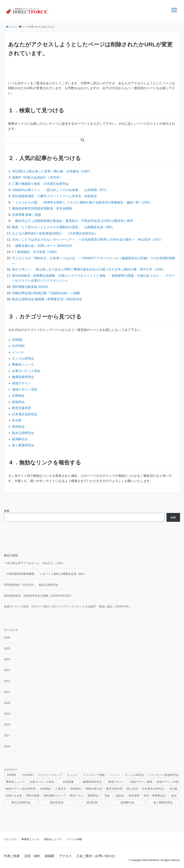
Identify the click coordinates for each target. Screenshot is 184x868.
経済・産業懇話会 (155, 796)
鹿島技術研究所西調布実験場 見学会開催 (42, 208)
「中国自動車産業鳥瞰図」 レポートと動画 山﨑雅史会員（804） (45, 574)
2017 (7, 735)
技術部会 (18, 402)
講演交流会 (57, 802)
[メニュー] (174, 10)
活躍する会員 (14, 796)
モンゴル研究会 (23, 358)
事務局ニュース (23, 365)
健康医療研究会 (23, 377)
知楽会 (120, 796)
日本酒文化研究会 (25, 414)
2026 (7, 637)
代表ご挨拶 (12, 856)
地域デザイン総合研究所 (21, 789)
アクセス (65, 856)
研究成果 (134, 796)
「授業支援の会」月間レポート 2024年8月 (42, 246)
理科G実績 (33, 796)
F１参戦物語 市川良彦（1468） (35, 252)
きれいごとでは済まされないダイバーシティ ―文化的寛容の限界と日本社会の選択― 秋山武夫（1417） (88, 239)
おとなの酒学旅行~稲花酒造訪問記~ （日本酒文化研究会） (55, 233)
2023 (7, 670)
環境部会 (18, 427)
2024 (7, 659)
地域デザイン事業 (141, 782)
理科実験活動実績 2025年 (30, 287)
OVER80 (18, 346)
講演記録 (92, 802)
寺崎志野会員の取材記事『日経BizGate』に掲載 (46, 293)
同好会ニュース (53, 839)
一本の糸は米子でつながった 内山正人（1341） (35, 563)
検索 (7, 511)
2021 (7, 692)
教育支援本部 (21, 408)
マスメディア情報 (94, 775)
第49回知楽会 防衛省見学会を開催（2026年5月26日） (38, 596)
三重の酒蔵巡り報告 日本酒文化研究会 (40, 184)
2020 (7, 703)
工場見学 (61, 789)
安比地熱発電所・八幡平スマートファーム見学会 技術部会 (55, 196)
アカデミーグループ (50, 775)
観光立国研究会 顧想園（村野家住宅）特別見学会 (47, 299)
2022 (7, 681)
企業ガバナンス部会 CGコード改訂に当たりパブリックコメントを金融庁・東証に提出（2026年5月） (68, 606)
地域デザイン (21, 383)
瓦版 (107, 796)
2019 (7, 714)
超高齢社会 (20, 439)
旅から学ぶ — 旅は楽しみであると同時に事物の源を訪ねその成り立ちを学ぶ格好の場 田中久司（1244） (89, 269)
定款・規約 (32, 856)
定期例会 (18, 396)
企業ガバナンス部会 (26, 371)
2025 (7, 648)
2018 (7, 724)
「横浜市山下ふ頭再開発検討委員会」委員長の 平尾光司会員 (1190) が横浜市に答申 (73, 221)
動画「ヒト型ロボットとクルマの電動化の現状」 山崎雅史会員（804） (63, 227)
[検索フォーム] (43, 140)
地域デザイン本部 (25, 390)
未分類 (17, 420)
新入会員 (132, 789)
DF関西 (17, 340)
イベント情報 (74, 839)
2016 (7, 746)
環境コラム (77, 796)
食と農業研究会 (23, 445)
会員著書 (68, 782)
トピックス (10, 839)
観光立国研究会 (23, 433)
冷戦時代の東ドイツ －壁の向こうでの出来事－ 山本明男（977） (60, 190)
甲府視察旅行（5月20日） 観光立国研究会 (31, 585)
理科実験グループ (55, 796)
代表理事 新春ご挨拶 (27, 215)
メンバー (18, 352)
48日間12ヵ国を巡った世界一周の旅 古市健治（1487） (52, 171)
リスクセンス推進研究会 (163, 775)
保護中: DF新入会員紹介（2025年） (37, 177)
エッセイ (72, 775)
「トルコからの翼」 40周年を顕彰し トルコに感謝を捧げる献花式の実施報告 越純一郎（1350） (82, 202)
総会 (174, 796)
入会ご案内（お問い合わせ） (97, 856)
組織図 (50, 856)
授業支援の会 (94, 789)
